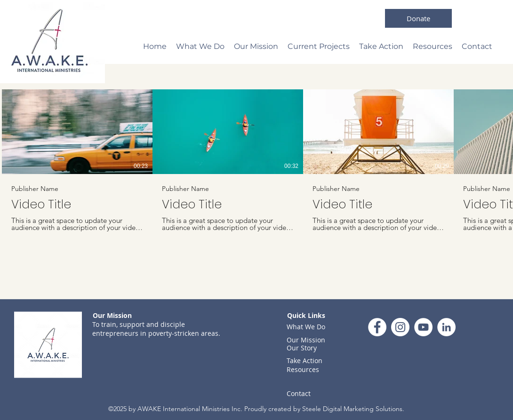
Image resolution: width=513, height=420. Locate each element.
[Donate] (418, 18)
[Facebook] (377, 327)
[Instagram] (400, 327)
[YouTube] (423, 327)
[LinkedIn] (446, 327)
